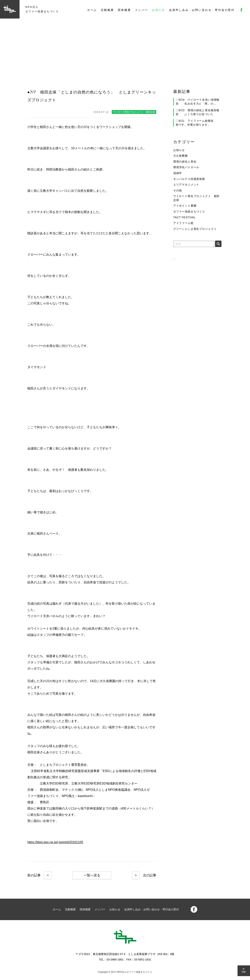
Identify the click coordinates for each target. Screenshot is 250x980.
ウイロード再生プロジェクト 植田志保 (196, 198)
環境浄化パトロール (186, 167)
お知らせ (158, 10)
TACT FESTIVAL (184, 217)
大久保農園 (180, 156)
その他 (178, 190)
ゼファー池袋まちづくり (189, 211)
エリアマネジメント (186, 185)
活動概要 (107, 10)
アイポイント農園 (185, 206)
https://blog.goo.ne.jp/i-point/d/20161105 (55, 842)
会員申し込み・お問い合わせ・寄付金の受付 (202, 10)
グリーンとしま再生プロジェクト (195, 229)
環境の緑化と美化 (185, 162)
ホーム (92, 10)
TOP (244, 972)
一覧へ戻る (92, 875)
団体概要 (124, 10)
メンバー (142, 10)
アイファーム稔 (183, 223)
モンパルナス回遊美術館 (189, 179)
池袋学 (178, 173)
